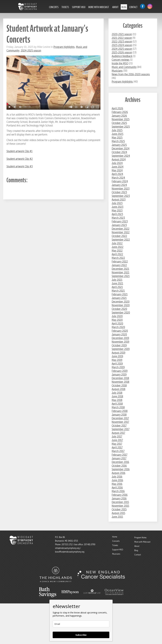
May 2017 (117, 444)
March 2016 (118, 491)
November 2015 (120, 506)
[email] (81, 624)
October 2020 (119, 309)
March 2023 (118, 218)
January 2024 (119, 185)
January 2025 (119, 145)
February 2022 (120, 261)
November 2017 (120, 422)
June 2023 (117, 207)
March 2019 (118, 367)
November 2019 (120, 342)
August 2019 (118, 353)
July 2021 (117, 280)
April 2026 (117, 108)
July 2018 (117, 393)
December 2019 (120, 338)
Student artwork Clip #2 (20, 159)
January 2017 (119, 458)
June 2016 (117, 480)
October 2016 (119, 466)
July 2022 (117, 243)
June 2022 (118, 247)
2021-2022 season (122, 38)
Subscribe (81, 635)
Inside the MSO (120, 63)
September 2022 (121, 240)
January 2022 (119, 265)
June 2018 (117, 396)
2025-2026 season (122, 52)
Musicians (117, 71)
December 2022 (121, 229)
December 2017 (120, 418)
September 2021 (121, 276)
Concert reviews (121, 60)
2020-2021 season (122, 34)
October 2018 (119, 385)
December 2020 (121, 302)
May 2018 (117, 400)
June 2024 (118, 167)
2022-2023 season (122, 41)
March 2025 (118, 141)
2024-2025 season (31, 50)
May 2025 (117, 138)
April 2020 (117, 323)
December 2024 (121, 148)
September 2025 (121, 127)
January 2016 (119, 498)
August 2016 (118, 473)
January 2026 (119, 116)
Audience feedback (122, 56)
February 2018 (120, 411)
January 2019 (119, 374)
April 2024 (117, 174)
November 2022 (121, 232)
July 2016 (117, 477)
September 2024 (121, 156)
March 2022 (118, 258)
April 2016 (117, 487)
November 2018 (120, 382)
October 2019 (119, 345)
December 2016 (120, 462)
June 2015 (117, 517)
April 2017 (117, 447)
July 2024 (117, 163)
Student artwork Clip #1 (19, 151)
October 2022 (119, 236)
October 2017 (119, 426)
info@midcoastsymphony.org (67, 548)
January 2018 (119, 415)
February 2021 (120, 294)
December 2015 (120, 502)
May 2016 (117, 484)
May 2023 (117, 210)
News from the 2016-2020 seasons (131, 74)
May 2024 (117, 170)
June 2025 (117, 134)
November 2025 (121, 119)
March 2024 (118, 178)
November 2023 (121, 189)
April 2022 (117, 254)
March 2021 (118, 291)
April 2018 (117, 404)
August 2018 (118, 389)
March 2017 (118, 451)
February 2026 (120, 112)
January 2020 (119, 334)
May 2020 (117, 320)
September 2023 (121, 196)
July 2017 (117, 436)
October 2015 (119, 509)
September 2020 (121, 312)
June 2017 (117, 440)
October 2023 (119, 192)
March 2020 (118, 327)
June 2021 (117, 283)
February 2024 (120, 181)
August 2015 (118, 513)
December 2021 (120, 269)
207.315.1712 (67, 544)
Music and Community (124, 67)
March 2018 (118, 407)
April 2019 (117, 364)
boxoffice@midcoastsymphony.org (70, 552)
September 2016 (121, 469)
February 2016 (120, 495)
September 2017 (121, 429)
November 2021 (120, 272)
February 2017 (120, 455)
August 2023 (119, 199)
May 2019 (117, 360)
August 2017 (118, 433)
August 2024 (119, 159)
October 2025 (119, 123)
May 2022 (117, 251)
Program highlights (64, 47)
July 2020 (117, 316)
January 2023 (119, 225)
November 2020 (121, 305)
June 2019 (117, 356)
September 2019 (121, 349)
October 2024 (119, 152)
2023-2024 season (122, 45)
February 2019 (120, 371)
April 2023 (117, 214)
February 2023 (120, 221)
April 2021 (117, 287)
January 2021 (119, 298)
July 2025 (117, 130)
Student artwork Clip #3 (20, 166)
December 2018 (120, 378)
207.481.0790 (89, 544)
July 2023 (117, 203)
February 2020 (120, 331)
